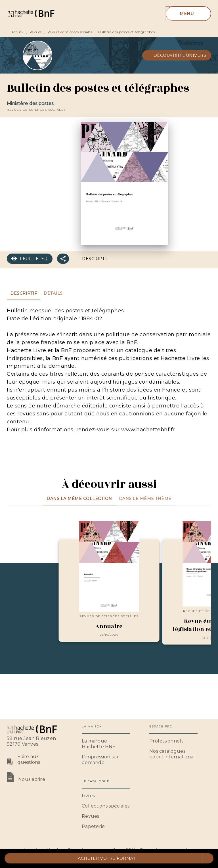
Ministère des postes (30, 103)
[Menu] (188, 14)
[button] (177, 55)
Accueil (17, 32)
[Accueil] (31, 13)
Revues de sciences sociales (70, 32)
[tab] (24, 293)
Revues (36, 32)
